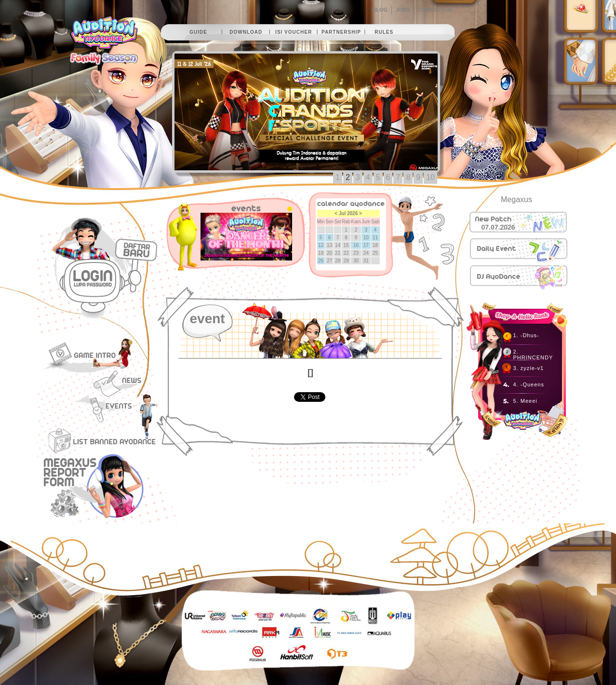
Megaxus (516, 199)
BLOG (380, 10)
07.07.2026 (498, 227)
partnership (341, 32)
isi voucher (294, 32)
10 (430, 177)
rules (384, 32)
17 (366, 245)
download (246, 32)
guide (198, 32)
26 (321, 261)
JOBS (403, 10)
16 (356, 245)
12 (321, 245)
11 (375, 238)
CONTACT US (435, 10)
